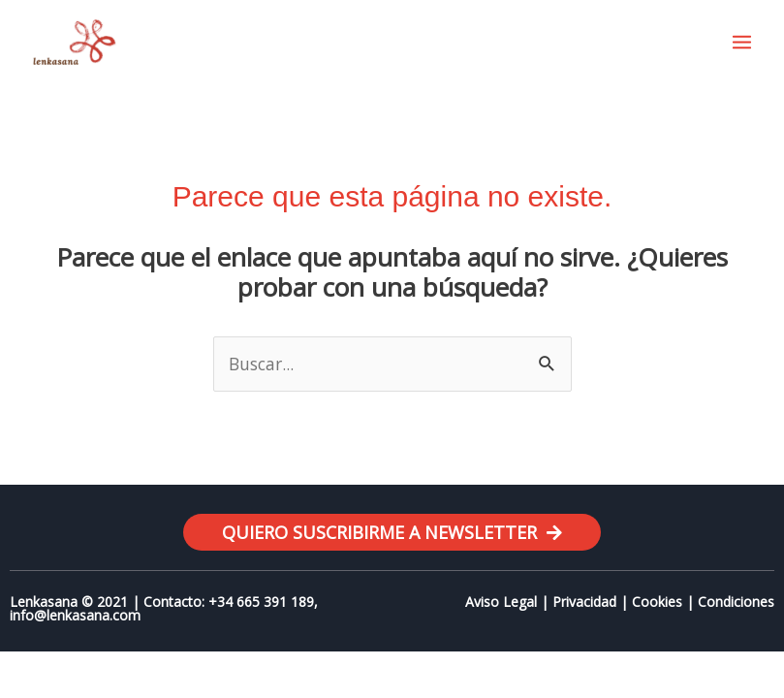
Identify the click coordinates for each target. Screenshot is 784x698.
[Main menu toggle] (742, 42)
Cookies (657, 602)
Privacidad (584, 602)
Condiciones (736, 602)
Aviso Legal (501, 602)
